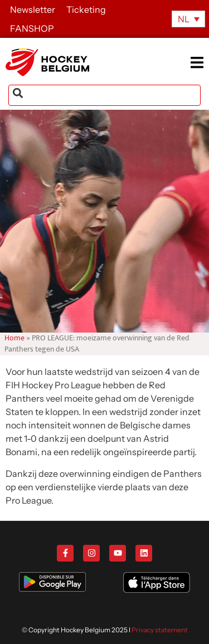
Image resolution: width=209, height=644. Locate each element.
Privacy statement (160, 630)
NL (184, 19)
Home (14, 338)
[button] (199, 62)
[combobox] (104, 95)
